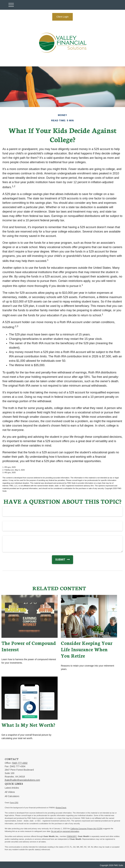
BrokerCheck (61, 808)
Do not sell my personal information (65, 831)
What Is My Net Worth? (28, 725)
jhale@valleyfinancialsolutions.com (22, 780)
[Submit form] (59, 560)
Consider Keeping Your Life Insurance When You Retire (87, 649)
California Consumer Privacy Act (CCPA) (86, 829)
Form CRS (14, 803)
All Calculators (12, 796)
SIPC (75, 836)
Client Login (62, 17)
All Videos (10, 792)
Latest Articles (12, 788)
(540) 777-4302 (20, 763)
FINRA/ (70, 836)
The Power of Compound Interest (29, 646)
